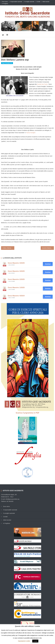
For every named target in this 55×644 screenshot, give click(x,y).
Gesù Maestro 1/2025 (16, 287)
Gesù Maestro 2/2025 (16, 279)
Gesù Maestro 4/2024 (16, 296)
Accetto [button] (35, 641)
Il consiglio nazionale (29, 2)
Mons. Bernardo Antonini (9, 248)
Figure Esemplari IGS (7, 63)
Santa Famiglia (31, 133)
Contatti (38, 2)
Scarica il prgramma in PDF (27, 413)
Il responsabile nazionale (16, 2)
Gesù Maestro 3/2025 (16, 271)
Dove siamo (5, 2)
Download (48, 264)
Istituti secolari (46, 2)
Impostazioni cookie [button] (24, 641)
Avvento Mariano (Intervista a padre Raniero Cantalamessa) (48, 248)
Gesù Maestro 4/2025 (16, 263)
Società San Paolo (42, 84)
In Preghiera (5, 4)
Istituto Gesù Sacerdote (28, 13)
